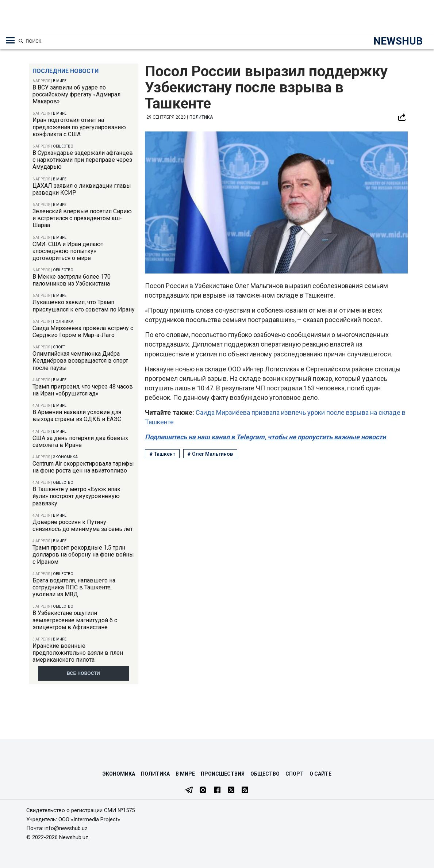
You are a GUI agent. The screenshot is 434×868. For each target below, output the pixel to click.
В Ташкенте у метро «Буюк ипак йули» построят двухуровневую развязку (76, 496)
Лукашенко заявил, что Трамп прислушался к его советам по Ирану (84, 306)
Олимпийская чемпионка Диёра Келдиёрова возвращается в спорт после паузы (80, 361)
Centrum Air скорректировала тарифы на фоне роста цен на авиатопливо (83, 467)
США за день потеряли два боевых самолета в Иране (80, 441)
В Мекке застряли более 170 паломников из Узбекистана (72, 280)
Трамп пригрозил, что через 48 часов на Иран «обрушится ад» (83, 390)
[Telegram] (189, 791)
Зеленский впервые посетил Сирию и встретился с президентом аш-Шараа (82, 218)
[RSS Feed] (245, 791)
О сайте (320, 774)
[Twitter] (231, 791)
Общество (63, 146)
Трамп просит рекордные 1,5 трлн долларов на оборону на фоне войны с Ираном (83, 555)
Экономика (65, 457)
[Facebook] (217, 791)
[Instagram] (203, 791)
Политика (63, 322)
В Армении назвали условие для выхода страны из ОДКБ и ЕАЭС (77, 416)
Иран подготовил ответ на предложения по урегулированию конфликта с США (79, 127)
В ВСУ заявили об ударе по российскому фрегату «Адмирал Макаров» (76, 94)
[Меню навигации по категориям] (10, 41)
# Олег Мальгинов (210, 454)
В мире (60, 81)
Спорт (59, 347)
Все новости (83, 673)
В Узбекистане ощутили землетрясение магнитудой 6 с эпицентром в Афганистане (75, 620)
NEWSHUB (398, 41)
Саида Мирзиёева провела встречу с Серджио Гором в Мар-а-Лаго (83, 332)
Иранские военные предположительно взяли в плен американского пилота (78, 653)
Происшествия (223, 774)
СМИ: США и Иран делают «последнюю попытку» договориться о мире (68, 251)
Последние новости (66, 71)
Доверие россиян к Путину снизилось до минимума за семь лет (83, 525)
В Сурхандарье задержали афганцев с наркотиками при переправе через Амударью (83, 160)
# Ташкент (162, 454)
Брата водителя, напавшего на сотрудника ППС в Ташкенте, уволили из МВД (74, 587)
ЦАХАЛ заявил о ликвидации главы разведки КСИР (82, 189)
